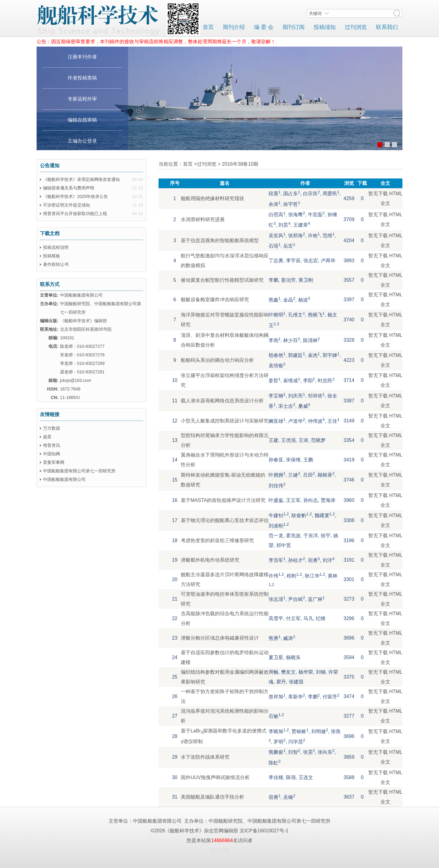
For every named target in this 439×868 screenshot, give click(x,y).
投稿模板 (52, 256)
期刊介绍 (234, 27)
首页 (208, 27)
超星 (47, 437)
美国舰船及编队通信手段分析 (212, 797)
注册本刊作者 (82, 57)
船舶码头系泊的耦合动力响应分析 (217, 360)
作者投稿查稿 (82, 78)
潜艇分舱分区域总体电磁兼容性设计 (220, 638)
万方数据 (52, 428)
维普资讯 (52, 445)
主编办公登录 (82, 141)
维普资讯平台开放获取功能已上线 (75, 213)
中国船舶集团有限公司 (64, 479)
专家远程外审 (82, 99)
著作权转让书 (56, 264)
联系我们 (387, 27)
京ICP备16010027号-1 (264, 831)
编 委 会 (264, 27)
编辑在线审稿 (82, 120)
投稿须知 (325, 27)
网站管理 (220, 850)
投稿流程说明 (56, 247)
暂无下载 (378, 194)
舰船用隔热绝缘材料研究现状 (212, 198)
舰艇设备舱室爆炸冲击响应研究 (215, 300)
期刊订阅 (294, 27)
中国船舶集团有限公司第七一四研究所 (79, 471)
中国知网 (52, 454)
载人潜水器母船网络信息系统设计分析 (222, 401)
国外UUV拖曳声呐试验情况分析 (215, 777)
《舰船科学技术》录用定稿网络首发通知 (81, 179)
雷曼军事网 (54, 462)
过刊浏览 (356, 27)
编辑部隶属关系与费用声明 (69, 188)
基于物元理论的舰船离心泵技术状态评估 (225, 520)
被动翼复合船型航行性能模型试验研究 (222, 280)
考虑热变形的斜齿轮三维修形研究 (217, 540)
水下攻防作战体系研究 (205, 757)
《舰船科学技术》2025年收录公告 (75, 196)
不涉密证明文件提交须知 (66, 205)
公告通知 (50, 166)
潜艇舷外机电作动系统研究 (210, 560)
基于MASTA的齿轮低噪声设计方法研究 (223, 500)
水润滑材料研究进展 (203, 219)
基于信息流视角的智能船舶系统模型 (220, 240)
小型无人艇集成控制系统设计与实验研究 (225, 421)
